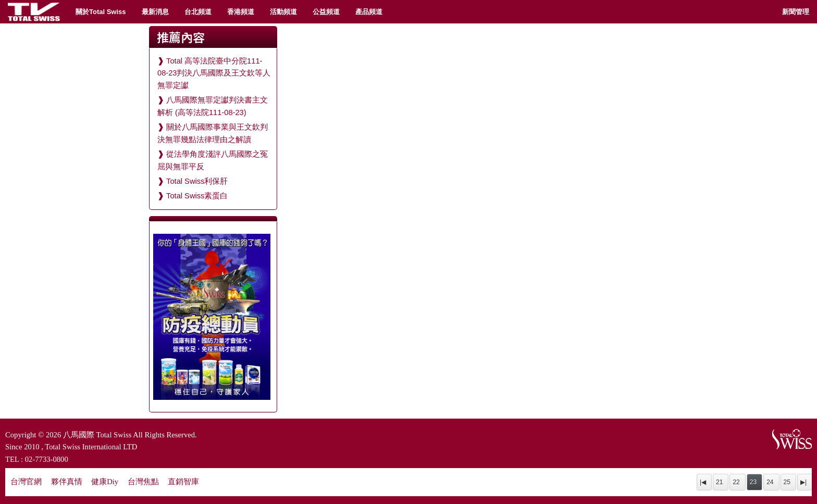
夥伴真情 (67, 482)
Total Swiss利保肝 (197, 181)
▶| (803, 482)
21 (719, 482)
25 (787, 482)
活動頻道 (283, 12)
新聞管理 (796, 12)
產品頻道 (369, 12)
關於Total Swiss (101, 12)
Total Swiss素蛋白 (197, 196)
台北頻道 (198, 12)
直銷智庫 (183, 482)
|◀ (703, 482)
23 (753, 482)
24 (770, 482)
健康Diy (105, 482)
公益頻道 (326, 12)
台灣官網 (26, 482)
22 (736, 482)
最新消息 (155, 12)
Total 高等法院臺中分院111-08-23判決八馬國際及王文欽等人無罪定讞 (214, 73)
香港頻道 (241, 12)
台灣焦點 (143, 482)
